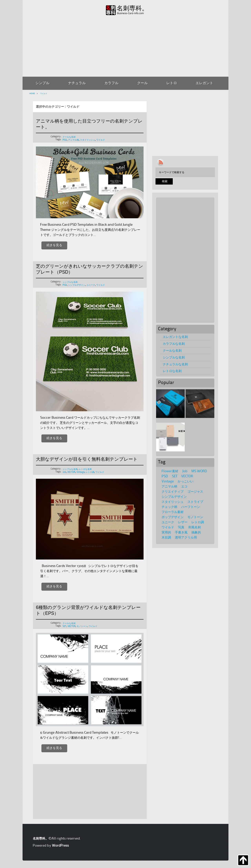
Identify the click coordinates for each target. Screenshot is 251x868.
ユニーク (91, 285)
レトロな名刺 (85, 469)
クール (142, 83)
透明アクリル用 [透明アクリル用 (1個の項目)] (186, 538)
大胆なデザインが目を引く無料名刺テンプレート (87, 459)
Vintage (80, 472)
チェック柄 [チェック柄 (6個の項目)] (169, 507)
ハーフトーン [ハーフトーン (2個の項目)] (191, 507)
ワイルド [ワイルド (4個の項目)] (168, 527)
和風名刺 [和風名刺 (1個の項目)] (195, 527)
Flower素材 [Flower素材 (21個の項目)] (170, 471)
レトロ (172, 83)
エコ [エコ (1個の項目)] (184, 487)
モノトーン (82, 626)
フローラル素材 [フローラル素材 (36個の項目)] (173, 512)
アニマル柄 (73, 140)
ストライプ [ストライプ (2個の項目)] (195, 502)
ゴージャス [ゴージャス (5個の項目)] (195, 492)
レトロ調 (90, 472)
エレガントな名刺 (175, 337)
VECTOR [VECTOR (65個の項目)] (187, 476)
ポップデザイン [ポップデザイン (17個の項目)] (173, 517)
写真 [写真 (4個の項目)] (181, 527)
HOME (32, 94)
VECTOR (71, 472)
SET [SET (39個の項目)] (175, 476)
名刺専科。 (132, 8)
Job (64, 472)
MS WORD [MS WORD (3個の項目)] (199, 471)
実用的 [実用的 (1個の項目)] (166, 532)
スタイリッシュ (88, 140)
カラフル (111, 83)
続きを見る (54, 245)
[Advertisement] (125, 45)
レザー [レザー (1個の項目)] (183, 522)
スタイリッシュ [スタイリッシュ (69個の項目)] (173, 502)
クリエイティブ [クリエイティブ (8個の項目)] (173, 492)
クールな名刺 (69, 137)
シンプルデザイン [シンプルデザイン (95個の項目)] (174, 497)
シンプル (42, 83)
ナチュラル (77, 83)
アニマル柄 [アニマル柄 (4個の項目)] (169, 487)
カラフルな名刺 (174, 344)
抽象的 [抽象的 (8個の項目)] (196, 532)
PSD (65, 140)
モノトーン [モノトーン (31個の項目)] (195, 517)
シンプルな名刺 (70, 282)
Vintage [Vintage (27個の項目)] (168, 481)
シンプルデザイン (77, 285)
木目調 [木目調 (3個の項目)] (166, 538)
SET (64, 626)
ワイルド (44, 94)
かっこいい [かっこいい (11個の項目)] (186, 481)
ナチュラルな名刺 (175, 364)
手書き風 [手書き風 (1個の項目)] (181, 532)
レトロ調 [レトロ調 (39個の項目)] (198, 522)
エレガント (204, 83)
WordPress (60, 846)
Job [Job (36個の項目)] (185, 471)
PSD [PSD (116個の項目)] (165, 476)
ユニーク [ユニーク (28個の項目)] (168, 522)
